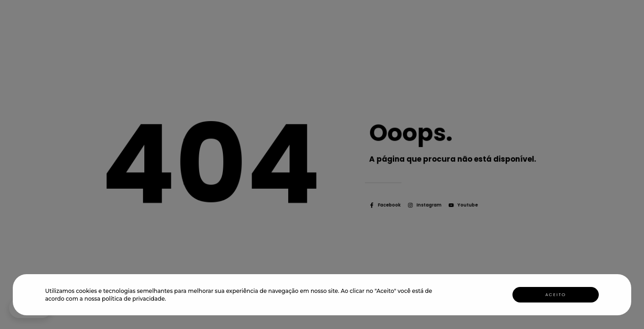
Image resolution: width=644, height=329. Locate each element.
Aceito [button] (556, 295)
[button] (169, 300)
